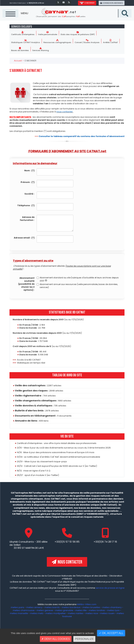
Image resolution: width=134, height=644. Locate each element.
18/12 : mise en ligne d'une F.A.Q (34, 471)
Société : (29, 194)
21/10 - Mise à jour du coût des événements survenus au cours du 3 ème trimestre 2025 (64, 448)
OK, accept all (111, 633)
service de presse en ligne (110, 588)
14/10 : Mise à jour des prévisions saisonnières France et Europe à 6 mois (56, 453)
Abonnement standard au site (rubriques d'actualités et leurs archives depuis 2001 (78, 279)
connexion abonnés (111, 3)
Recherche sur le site (131, 9)
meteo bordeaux (71, 608)
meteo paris (17, 608)
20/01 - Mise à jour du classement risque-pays (42, 462)
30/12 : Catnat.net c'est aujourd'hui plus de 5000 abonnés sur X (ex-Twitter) (57, 466)
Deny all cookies (56, 639)
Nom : (29, 171)
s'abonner (86, 3)
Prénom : (28, 182)
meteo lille (81, 610)
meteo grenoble (64, 610)
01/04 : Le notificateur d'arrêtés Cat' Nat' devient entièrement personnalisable (59, 457)
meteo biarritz (52, 608)
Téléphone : (26, 206)
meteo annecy (34, 608)
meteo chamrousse (24, 610)
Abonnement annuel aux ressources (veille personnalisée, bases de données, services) (77, 286)
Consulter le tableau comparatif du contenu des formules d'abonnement (80, 136)
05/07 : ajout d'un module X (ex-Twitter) (38, 475)
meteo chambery (112, 608)
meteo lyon (113, 610)
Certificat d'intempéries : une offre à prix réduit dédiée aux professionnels (57, 443)
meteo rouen (107, 613)
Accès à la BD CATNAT (29, 360)
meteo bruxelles (91, 608)
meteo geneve (45, 610)
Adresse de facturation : (27, 219)
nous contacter (65, 112)
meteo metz (37, 613)
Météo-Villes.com (86, 605)
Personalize (84, 639)
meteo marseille (19, 613)
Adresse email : (24, 238)
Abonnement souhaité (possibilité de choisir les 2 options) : (26, 284)
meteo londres (97, 610)
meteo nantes (76, 613)
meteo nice (92, 613)
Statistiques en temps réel (31, 363)
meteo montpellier (56, 613)
